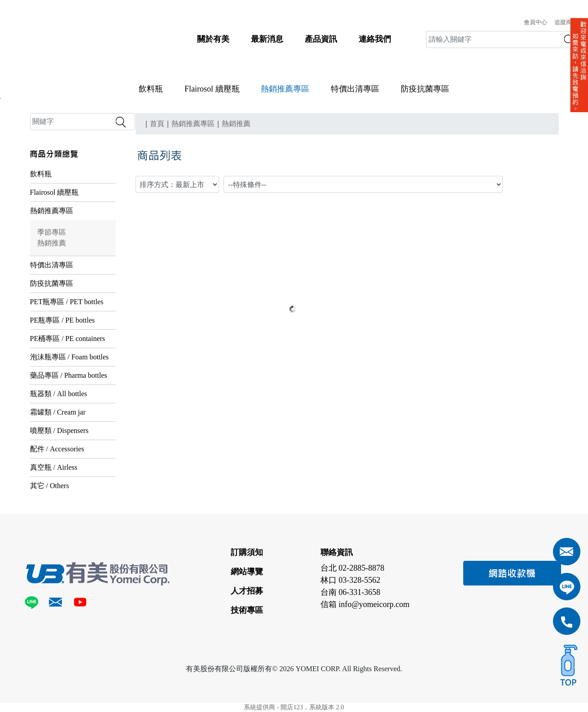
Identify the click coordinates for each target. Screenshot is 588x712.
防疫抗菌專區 (425, 89)
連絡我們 (375, 39)
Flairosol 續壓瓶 (212, 89)
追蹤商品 (566, 22)
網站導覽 (247, 572)
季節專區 (52, 232)
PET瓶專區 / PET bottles (67, 302)
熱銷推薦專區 (52, 211)
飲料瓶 (151, 89)
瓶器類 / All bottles (59, 394)
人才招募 (247, 591)
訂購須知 (247, 552)
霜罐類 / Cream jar (58, 412)
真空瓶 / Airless (54, 467)
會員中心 (535, 22)
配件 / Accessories (57, 449)
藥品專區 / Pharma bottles (69, 375)
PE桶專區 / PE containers (68, 339)
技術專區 (247, 610)
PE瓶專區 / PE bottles (62, 320)
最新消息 (267, 39)
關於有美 (213, 39)
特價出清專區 (355, 89)
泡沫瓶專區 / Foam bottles (70, 357)
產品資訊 (321, 39)
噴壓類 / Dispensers (59, 430)
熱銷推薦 (52, 243)
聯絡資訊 (337, 552)
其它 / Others (50, 486)
